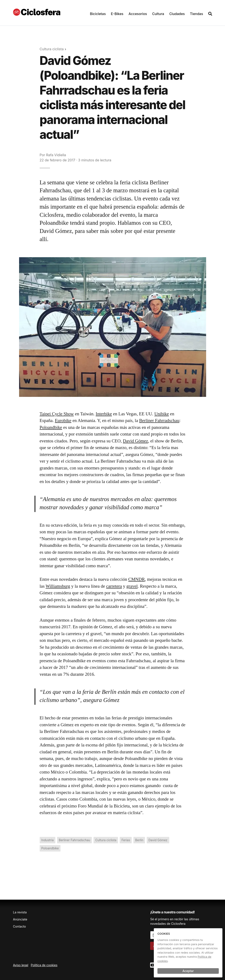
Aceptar (188, 971)
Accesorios (138, 14)
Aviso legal (21, 965)
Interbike (104, 414)
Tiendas (196, 14)
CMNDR (137, 579)
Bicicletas (98, 14)
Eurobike (63, 420)
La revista (20, 912)
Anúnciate (20, 919)
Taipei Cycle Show (57, 414)
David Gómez (135, 441)
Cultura (158, 14)
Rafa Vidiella (56, 155)
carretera (114, 586)
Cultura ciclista (52, 49)
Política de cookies (44, 965)
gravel (132, 586)
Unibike (162, 414)
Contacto (20, 926)
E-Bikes (117, 14)
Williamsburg (58, 586)
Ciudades (177, 14)
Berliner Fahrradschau (159, 420)
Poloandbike (51, 427)
